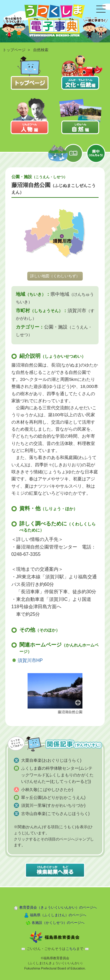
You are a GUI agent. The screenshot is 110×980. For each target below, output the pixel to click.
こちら (71, 949)
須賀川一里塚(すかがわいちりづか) (53, 805)
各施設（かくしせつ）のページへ (58, 923)
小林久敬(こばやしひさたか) (47, 790)
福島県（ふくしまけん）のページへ (58, 915)
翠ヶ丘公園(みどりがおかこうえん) (53, 797)
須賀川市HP (30, 660)
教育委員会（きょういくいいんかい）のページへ (58, 907)
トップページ (14, 50)
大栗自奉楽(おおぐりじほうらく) (51, 760)
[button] (55, 691)
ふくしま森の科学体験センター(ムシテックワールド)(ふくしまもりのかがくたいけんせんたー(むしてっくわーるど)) (57, 775)
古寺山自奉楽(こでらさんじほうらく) (55, 814)
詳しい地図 (55, 276)
